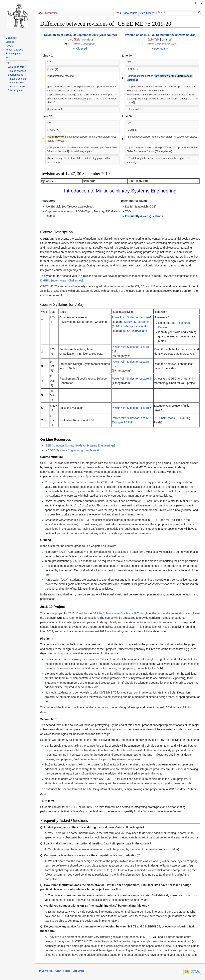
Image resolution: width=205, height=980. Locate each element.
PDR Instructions (164, 418)
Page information (17, 87)
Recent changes (14, 50)
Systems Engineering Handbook (76, 450)
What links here (16, 67)
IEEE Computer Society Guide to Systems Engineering (79, 445)
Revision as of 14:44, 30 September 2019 (71, 35)
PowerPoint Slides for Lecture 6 (132, 408)
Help (8, 58)
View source (130, 13)
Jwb (71, 39)
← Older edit (80, 49)
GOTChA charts (137, 331)
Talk (77, 39)
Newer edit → (160, 49)
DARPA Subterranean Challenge (60, 280)
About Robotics (63, 971)
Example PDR (121, 422)
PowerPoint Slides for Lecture (130, 317)
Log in (198, 3)
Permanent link (16, 83)
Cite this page (15, 90)
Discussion (51, 13)
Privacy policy (46, 971)
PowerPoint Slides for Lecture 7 (132, 418)
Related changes (17, 71)
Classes (10, 42)
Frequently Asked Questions (144, 216)
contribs (87, 39)
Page (40, 13)
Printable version (17, 79)
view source (108, 35)
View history (147, 13)
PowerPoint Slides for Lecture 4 (132, 379)
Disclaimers (78, 971)
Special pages (15, 75)
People (9, 46)
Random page (13, 54)
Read (118, 13)
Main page (11, 38)
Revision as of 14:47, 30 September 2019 (151, 35)
